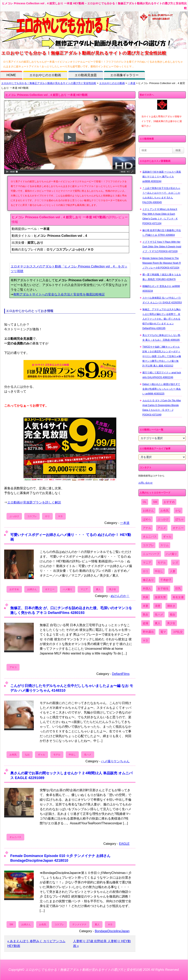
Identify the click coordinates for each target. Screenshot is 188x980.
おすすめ (14, 589)
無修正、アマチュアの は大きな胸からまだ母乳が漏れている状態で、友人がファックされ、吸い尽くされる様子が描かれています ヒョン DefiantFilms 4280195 (162, 319)
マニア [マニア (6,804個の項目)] (147, 563)
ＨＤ (60, 516)
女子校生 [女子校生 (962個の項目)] (163, 589)
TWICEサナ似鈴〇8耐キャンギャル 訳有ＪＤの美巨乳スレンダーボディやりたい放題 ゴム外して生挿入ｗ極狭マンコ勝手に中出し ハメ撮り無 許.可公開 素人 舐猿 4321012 (162, 356)
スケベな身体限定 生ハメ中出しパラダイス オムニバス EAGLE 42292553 (162, 300)
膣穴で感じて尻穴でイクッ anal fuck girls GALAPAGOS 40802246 (162, 375)
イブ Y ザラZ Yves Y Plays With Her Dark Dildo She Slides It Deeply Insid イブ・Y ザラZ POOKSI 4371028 (162, 247)
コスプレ (32, 516)
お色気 (13, 755)
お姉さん (32, 589)
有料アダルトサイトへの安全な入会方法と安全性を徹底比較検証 (59, 294)
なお (27, 755)
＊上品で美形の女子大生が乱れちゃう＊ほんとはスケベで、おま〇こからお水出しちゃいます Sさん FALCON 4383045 (161, 195)
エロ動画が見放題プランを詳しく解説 (34, 502)
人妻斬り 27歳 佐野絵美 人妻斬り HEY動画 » (102, 943)
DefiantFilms (121, 674)
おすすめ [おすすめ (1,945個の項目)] (169, 502)
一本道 (132, 83)
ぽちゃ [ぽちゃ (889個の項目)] (180, 519)
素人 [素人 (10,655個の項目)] (158, 623)
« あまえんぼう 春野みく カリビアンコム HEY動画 (36, 943)
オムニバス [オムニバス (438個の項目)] (150, 537)
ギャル (41, 755)
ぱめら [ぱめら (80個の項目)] (147, 519)
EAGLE (124, 844)
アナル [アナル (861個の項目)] (147, 528)
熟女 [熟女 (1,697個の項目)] (146, 614)
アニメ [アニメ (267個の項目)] (162, 528)
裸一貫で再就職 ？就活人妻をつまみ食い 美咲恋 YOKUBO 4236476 (162, 277)
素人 (98, 589)
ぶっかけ (14, 516)
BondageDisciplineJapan (112, 931)
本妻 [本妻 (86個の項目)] (146, 606)
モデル (57, 755)
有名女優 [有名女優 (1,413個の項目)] (178, 597)
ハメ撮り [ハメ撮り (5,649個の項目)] (171, 554)
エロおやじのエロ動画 (45, 75)
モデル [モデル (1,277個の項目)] (162, 563)
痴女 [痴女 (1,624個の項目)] (173, 614)
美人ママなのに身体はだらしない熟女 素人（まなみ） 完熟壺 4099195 (161, 338)
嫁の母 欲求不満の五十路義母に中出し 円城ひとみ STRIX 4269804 (162, 233)
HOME (11, 75)
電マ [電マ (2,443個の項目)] (163, 632)
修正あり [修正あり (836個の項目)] (148, 580)
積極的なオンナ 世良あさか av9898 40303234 (161, 289)
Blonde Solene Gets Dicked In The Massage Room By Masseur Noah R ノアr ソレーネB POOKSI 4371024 (162, 263)
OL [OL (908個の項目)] (145, 502)
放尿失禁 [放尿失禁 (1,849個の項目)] (160, 597)
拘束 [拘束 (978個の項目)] (146, 597)
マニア (84, 589)
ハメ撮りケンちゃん (115, 761)
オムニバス (15, 837)
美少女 (113, 589)
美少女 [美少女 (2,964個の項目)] (171, 623)
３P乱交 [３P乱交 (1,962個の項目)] (178, 632)
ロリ (47, 516)
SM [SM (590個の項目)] (155, 502)
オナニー (50, 589)
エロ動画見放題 (86, 75)
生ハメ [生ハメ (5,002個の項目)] (159, 614)
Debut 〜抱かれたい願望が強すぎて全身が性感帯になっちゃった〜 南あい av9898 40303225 (162, 389)
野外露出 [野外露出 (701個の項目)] (148, 632)
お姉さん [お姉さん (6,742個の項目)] (148, 511)
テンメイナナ (79, 924)
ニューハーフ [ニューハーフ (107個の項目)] (151, 554)
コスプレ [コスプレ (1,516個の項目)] (148, 545)
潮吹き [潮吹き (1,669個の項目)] (171, 606)
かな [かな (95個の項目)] (178, 511)
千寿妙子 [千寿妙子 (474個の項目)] (166, 580)
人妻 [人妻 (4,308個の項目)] (173, 571)
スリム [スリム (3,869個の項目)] (164, 545)
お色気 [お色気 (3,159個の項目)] (164, 511)
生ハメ (88, 755)
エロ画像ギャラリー (124, 75)
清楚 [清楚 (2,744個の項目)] (158, 606)
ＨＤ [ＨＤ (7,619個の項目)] (146, 640)
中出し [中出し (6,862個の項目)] (159, 571)
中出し (72, 755)
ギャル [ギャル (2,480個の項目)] (167, 537)
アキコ (13, 667)
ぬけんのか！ (120, 596)
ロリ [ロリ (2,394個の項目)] (146, 571)
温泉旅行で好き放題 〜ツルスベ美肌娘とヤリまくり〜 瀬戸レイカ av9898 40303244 (162, 177)
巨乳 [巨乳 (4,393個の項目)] (178, 589)
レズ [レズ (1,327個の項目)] (175, 563)
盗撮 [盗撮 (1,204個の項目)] (146, 623)
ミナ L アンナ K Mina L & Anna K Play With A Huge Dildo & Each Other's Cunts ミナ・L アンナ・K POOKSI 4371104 (160, 216)
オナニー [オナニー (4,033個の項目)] (178, 528)
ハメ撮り (68, 589)
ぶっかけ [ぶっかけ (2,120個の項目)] (163, 519)
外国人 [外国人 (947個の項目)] (147, 589)
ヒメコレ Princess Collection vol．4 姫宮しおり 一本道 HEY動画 (46, 95)
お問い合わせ (146, 483)
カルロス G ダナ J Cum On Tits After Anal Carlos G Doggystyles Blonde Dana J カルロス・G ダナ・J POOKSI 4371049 (162, 408)
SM (11, 924)
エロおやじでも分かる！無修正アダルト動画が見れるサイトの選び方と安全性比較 (49, 83)
